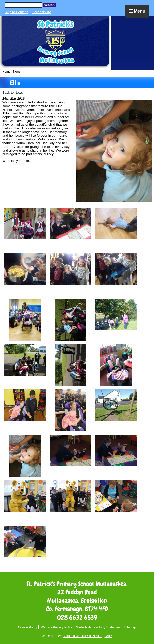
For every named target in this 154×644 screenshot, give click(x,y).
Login (108, 636)
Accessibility (41, 12)
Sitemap (130, 627)
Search (49, 5)
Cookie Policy (28, 627)
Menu (137, 11)
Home (7, 72)
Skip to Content (16, 12)
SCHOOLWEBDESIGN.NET (82, 636)
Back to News (13, 92)
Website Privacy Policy (57, 627)
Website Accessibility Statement (98, 627)
